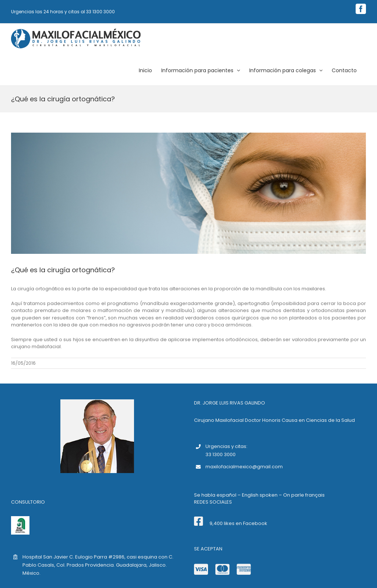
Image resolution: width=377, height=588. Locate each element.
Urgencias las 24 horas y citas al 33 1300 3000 (63, 12)
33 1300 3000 (221, 454)
